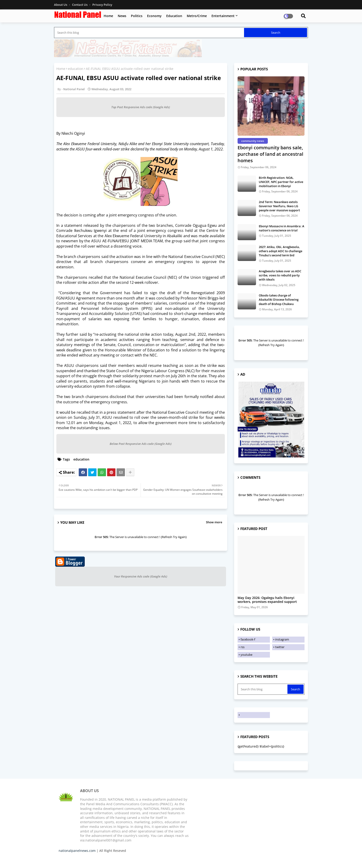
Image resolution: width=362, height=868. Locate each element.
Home (108, 16)
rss (243, 647)
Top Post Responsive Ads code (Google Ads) (141, 107)
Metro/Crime (197, 16)
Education (174, 16)
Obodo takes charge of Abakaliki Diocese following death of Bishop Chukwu (279, 299)
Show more (214, 522)
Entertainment (223, 16)
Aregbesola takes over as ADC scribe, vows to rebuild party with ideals (280, 275)
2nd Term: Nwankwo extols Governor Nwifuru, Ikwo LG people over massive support (279, 206)
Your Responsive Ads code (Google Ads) (141, 576)
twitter (280, 647)
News (122, 16)
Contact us (80, 5)
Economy (154, 16)
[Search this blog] (149, 33)
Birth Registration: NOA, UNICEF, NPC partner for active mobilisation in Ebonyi (281, 182)
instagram (282, 639)
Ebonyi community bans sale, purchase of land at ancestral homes (270, 154)
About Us (61, 5)
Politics (137, 16)
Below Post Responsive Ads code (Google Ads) (141, 444)
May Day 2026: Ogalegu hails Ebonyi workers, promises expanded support (267, 600)
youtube (246, 655)
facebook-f (248, 639)
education (76, 69)
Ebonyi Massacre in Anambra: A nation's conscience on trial (282, 228)
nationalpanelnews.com (77, 851)
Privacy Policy (102, 5)
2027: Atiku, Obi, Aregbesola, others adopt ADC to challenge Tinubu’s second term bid (281, 251)
